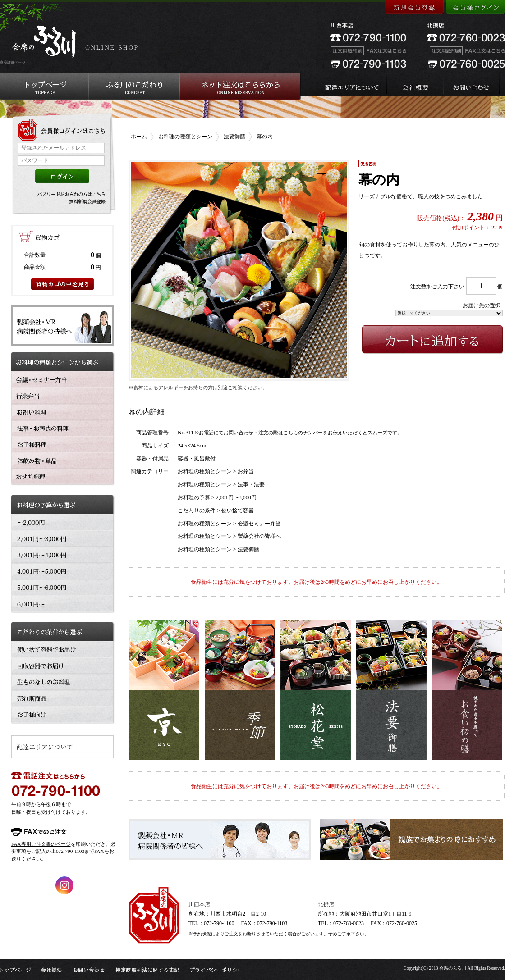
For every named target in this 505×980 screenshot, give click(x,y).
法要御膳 (234, 137)
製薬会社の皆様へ (259, 536)
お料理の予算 (194, 497)
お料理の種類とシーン (185, 137)
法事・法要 (251, 484)
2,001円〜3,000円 (236, 497)
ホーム (139, 137)
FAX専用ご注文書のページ (41, 844)
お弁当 (246, 471)
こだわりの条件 (197, 511)
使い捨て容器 (238, 511)
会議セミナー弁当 (259, 524)
